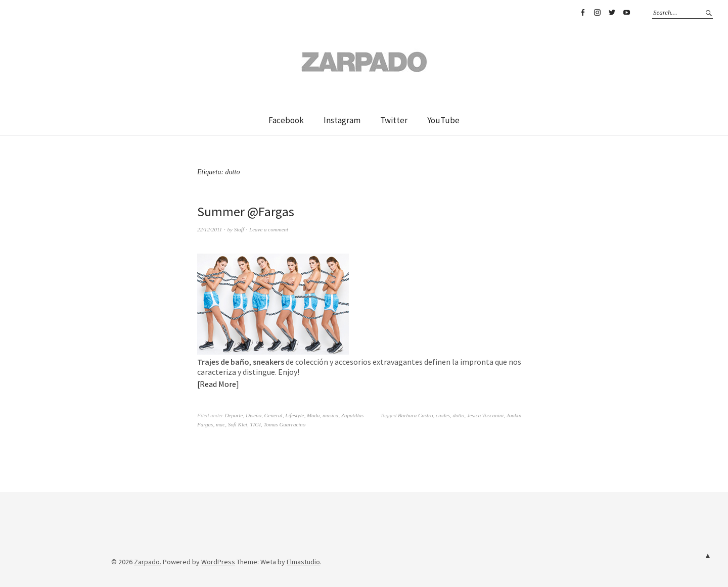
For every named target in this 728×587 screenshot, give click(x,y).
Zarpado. (148, 562)
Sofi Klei (238, 424)
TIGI (255, 424)
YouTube (626, 13)
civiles (443, 415)
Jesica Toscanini (486, 415)
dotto (459, 415)
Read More (218, 384)
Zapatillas (353, 415)
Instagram (597, 13)
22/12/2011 (210, 229)
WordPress (218, 562)
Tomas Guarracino (284, 424)
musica (330, 415)
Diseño (254, 415)
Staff (239, 229)
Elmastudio (303, 562)
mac (220, 424)
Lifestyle (294, 415)
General (274, 415)
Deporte (234, 415)
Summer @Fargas (246, 211)
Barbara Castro (416, 415)
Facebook (582, 13)
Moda (313, 415)
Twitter (612, 13)
